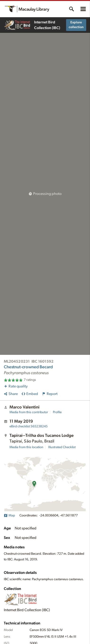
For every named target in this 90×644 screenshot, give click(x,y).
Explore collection (76, 25)
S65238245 (29, 426)
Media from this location (26, 447)
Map (9, 515)
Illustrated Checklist (62, 447)
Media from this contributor (29, 412)
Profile (57, 412)
